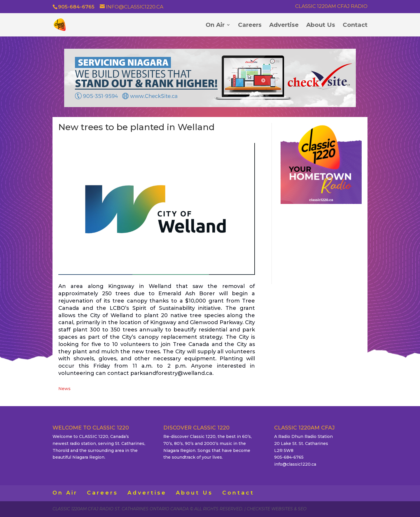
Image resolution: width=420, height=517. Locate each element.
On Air (215, 26)
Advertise (284, 26)
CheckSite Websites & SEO (277, 509)
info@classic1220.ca (295, 464)
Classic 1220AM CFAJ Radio (331, 6)
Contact (355, 26)
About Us (321, 26)
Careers (250, 26)
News (64, 389)
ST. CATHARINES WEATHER (321, 243)
